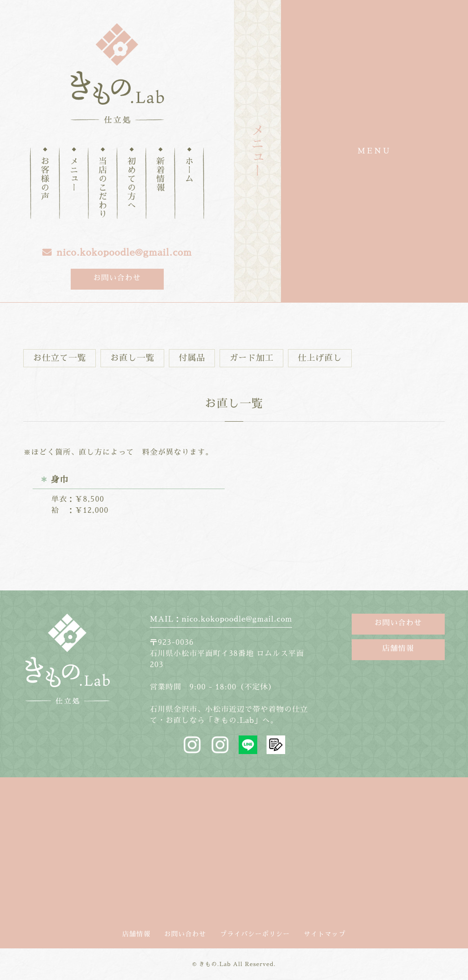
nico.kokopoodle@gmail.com (117, 252)
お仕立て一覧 (60, 358)
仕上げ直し (320, 358)
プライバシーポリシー (255, 934)
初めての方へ (132, 184)
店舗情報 (398, 649)
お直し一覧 (132, 358)
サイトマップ (325, 934)
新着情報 (160, 175)
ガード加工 (251, 358)
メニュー (74, 175)
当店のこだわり (103, 188)
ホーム (189, 170)
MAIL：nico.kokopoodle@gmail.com (221, 619)
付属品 (192, 358)
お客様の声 (45, 179)
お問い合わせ (117, 278)
